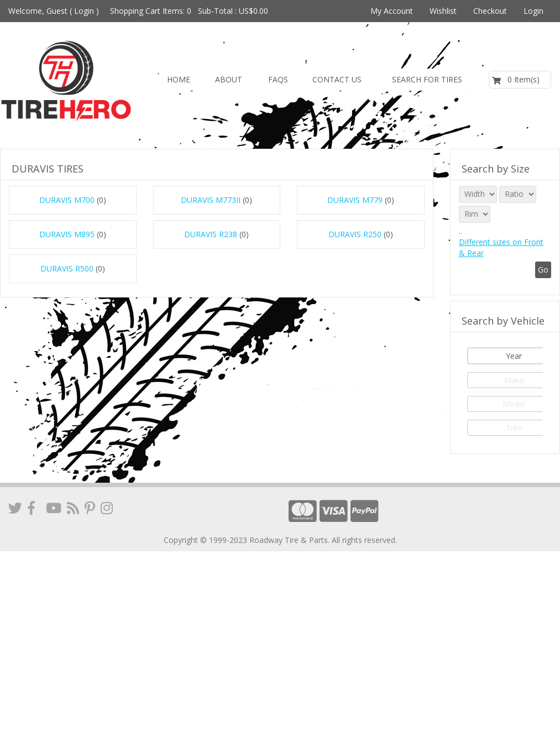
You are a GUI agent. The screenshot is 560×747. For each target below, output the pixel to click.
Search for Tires (427, 79)
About (229, 79)
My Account (392, 11)
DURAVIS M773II (211, 200)
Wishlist (443, 11)
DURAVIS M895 (67, 234)
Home (179, 79)
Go (543, 270)
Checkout (490, 11)
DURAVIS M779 (355, 200)
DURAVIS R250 (355, 234)
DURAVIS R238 (211, 234)
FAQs (278, 79)
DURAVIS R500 (67, 268)
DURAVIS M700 (67, 200)
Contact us (337, 79)
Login (84, 11)
